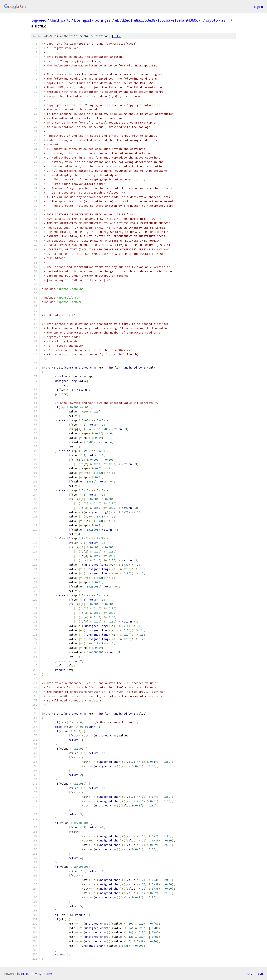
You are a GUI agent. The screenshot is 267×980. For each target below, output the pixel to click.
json (259, 974)
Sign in (258, 7)
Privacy (37, 974)
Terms (48, 974)
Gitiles (25, 974)
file (117, 36)
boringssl (82, 20)
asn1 (225, 20)
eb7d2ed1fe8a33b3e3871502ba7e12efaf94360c (156, 20)
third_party (60, 20)
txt (249, 974)
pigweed (39, 20)
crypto (212, 20)
